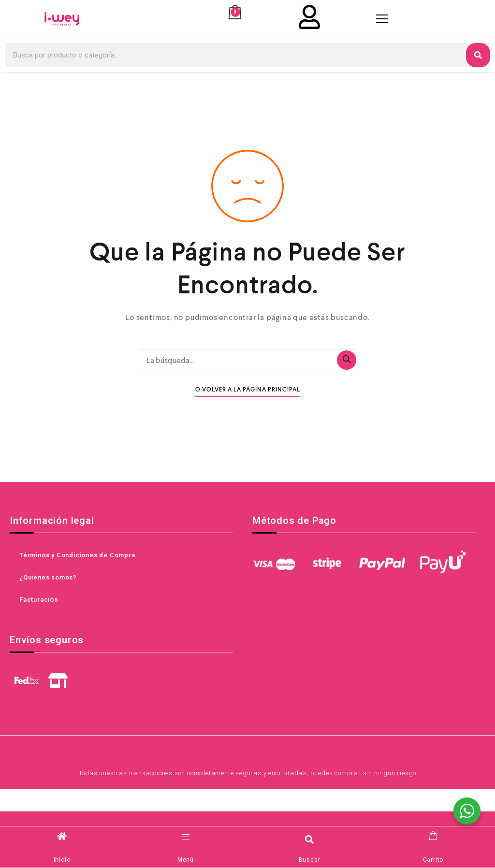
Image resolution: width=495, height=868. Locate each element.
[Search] (478, 55)
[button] (310, 839)
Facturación (39, 600)
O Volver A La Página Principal (248, 390)
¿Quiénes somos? (48, 577)
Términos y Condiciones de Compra (77, 555)
